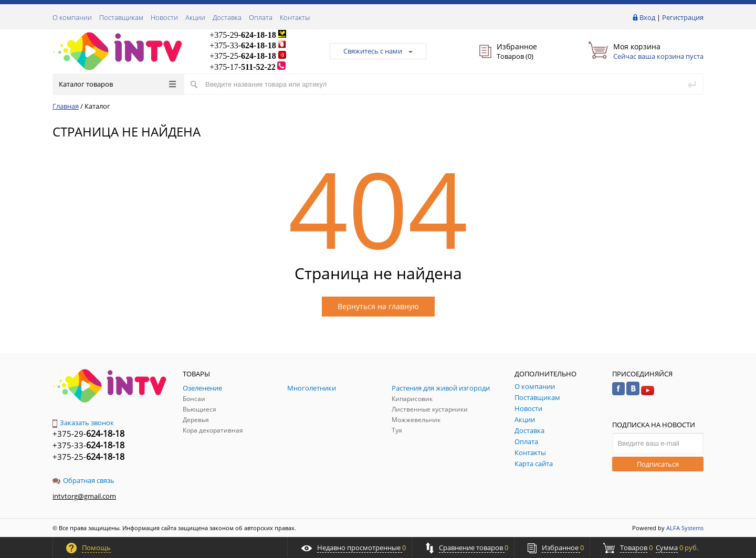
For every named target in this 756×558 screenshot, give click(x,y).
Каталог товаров (117, 84)
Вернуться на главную (378, 306)
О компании (72, 17)
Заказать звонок (83, 423)
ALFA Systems (685, 528)
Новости (164, 17)
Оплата (261, 17)
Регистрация (683, 17)
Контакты (295, 17)
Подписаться (658, 464)
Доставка (227, 17)
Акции (195, 17)
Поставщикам (121, 17)
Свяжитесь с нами (378, 51)
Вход (647, 17)
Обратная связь (83, 480)
